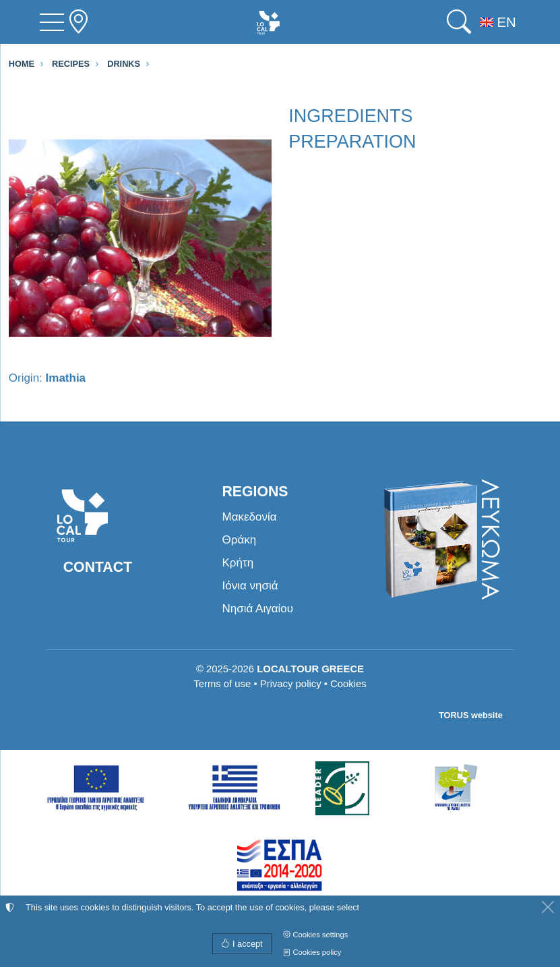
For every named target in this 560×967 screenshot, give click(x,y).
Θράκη (240, 540)
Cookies (348, 684)
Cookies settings (315, 935)
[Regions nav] (78, 22)
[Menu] (52, 22)
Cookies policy (312, 952)
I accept (242, 944)
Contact (98, 567)
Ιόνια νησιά (250, 586)
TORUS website (471, 715)
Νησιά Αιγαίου (258, 609)
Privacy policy (291, 684)
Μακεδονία (250, 517)
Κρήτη (238, 563)
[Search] (459, 22)
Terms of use (222, 684)
